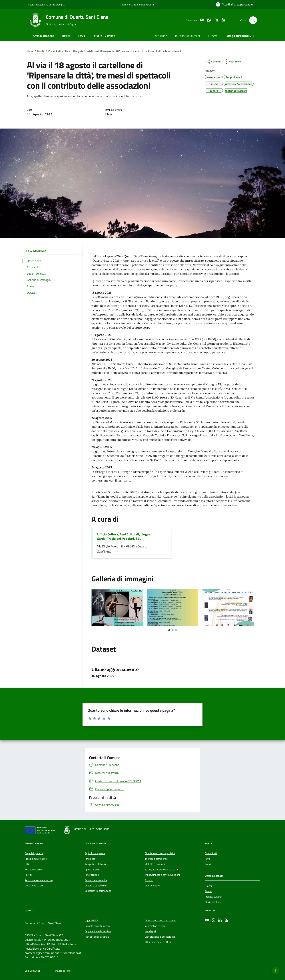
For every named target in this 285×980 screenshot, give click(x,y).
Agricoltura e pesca (95, 853)
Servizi (82, 36)
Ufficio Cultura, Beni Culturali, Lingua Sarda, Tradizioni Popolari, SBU (124, 537)
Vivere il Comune (105, 36)
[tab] (169, 630)
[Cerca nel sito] (253, 20)
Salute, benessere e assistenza (161, 869)
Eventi (208, 891)
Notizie (208, 864)
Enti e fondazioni (34, 869)
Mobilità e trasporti (155, 864)
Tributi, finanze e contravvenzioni (162, 875)
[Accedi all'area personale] (234, 4)
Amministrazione (44, 36)
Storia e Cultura (213, 902)
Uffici (28, 864)
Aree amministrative (36, 859)
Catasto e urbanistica (96, 880)
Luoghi (208, 886)
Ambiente (90, 859)
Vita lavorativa (152, 886)
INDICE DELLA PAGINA (53, 251)
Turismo (212, 36)
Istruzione (161, 36)
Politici (28, 875)
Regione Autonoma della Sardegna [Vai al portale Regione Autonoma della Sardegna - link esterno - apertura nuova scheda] (46, 4)
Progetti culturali (213, 897)
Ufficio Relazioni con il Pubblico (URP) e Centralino (51, 944)
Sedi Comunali (32, 971)
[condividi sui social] (213, 62)
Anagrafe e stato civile (97, 864)
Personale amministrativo (39, 880)
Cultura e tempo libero (96, 886)
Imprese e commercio (156, 859)
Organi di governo (34, 853)
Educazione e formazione (98, 891)
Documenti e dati (34, 886)
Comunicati (211, 853)
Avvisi (208, 859)
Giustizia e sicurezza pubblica (160, 853)
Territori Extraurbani (187, 36)
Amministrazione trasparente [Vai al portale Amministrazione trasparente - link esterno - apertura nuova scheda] (138, 4)
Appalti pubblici (93, 869)
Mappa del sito (63, 971)
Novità (66, 36)
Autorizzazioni (92, 875)
